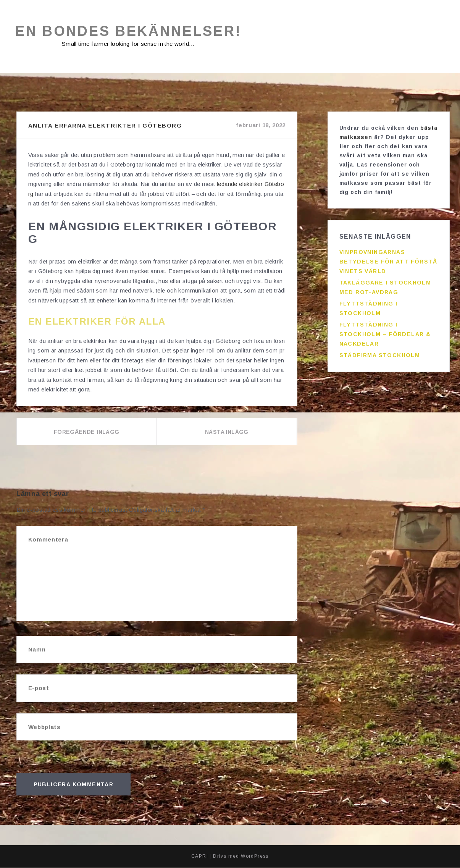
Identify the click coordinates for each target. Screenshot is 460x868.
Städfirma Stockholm (380, 356)
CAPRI (200, 857)
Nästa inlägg (227, 432)
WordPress (255, 857)
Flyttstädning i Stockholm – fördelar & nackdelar (385, 335)
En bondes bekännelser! (128, 32)
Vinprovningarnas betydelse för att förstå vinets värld (388, 262)
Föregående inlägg (87, 432)
